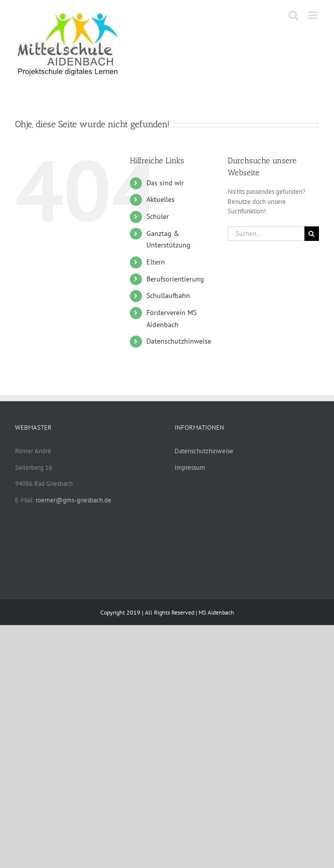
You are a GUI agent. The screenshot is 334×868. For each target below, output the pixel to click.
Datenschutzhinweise (179, 341)
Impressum (190, 468)
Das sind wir (165, 183)
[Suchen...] (266, 234)
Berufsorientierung (175, 279)
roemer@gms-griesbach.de (73, 500)
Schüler (158, 216)
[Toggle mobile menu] (314, 15)
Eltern (156, 262)
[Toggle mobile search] (293, 15)
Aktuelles (160, 199)
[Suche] (312, 234)
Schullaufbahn (168, 296)
